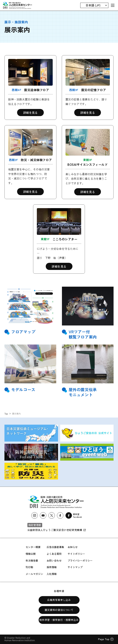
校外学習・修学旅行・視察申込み (59, 620)
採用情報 (52, 567)
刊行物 (29, 567)
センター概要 (33, 547)
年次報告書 (32, 560)
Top (6, 414)
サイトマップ (75, 567)
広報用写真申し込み (59, 600)
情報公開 (31, 554)
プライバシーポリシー (80, 560)
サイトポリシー (76, 554)
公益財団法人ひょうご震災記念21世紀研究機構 (57, 530)
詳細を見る (30, 113)
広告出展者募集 (55, 547)
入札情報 (52, 574)
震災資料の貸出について (59, 610)
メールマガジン (34, 574)
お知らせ (73, 547)
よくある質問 (54, 554)
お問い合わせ (54, 560)
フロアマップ (23, 332)
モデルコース (23, 389)
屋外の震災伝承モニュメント (83, 392)
